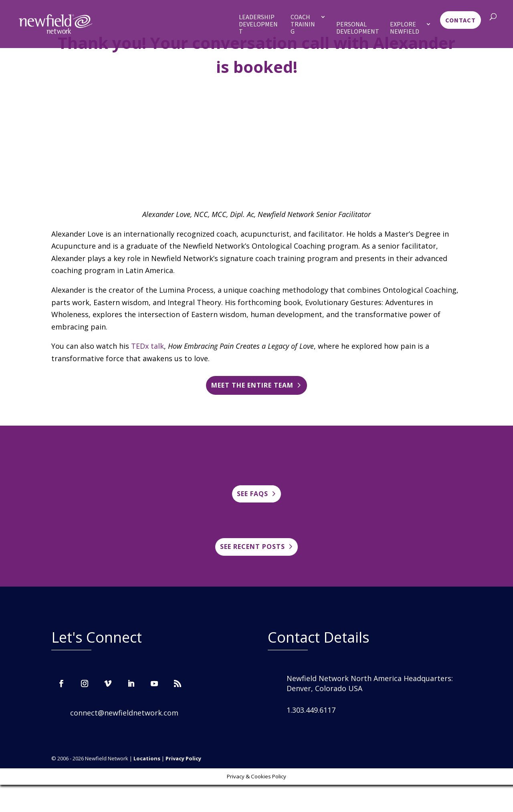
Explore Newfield (405, 28)
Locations (147, 758)
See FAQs (252, 494)
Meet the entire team (252, 385)
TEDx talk (147, 346)
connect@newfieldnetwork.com (124, 713)
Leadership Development (258, 24)
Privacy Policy (183, 758)
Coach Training (303, 24)
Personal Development (358, 28)
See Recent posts (252, 547)
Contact (460, 20)
